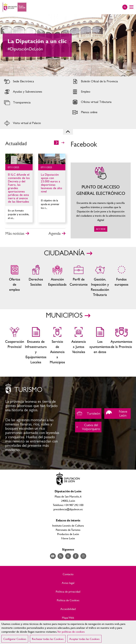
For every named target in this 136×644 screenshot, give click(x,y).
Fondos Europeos (121, 281)
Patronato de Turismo (68, 530)
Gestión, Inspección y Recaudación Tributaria (100, 281)
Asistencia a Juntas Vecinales (79, 346)
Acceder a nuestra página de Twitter (68, 556)
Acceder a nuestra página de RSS (60, 556)
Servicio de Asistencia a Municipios (57, 346)
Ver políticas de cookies (71, 631)
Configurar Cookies (15, 639)
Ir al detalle (19, 159)
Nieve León (117, 414)
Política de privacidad (68, 591)
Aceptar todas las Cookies (84, 639)
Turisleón (88, 414)
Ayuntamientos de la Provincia (121, 346)
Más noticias (15, 233)
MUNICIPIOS (64, 316)
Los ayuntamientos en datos (100, 346)
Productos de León (68, 534)
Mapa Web (68, 618)
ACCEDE (101, 200)
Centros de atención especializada (57, 281)
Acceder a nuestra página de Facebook (76, 556)
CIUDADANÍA (64, 253)
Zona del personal (79, 281)
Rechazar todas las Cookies (48, 639)
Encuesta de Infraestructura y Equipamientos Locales (36, 346)
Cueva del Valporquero (88, 427)
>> (63, 143)
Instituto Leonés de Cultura (68, 525)
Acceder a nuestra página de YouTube (53, 556)
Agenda (55, 233)
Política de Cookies (68, 600)
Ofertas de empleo (15, 281)
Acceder (34, 81)
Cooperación (15, 346)
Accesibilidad (68, 609)
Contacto (68, 574)
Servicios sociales (36, 281)
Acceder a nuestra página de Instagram (83, 556)
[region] (68, 632)
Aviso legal (68, 583)
